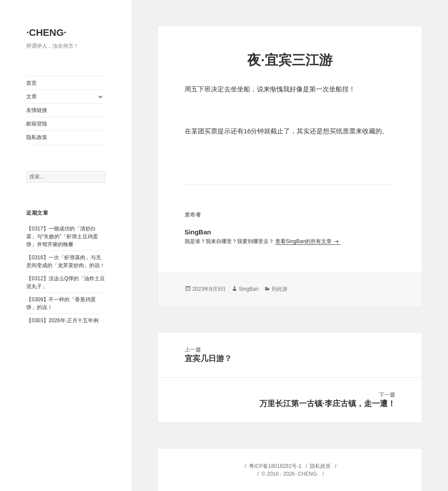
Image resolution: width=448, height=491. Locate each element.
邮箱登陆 (37, 124)
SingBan (249, 289)
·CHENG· (46, 33)
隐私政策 (37, 137)
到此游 (280, 289)
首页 (31, 83)
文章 (31, 97)
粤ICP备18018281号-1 (275, 466)
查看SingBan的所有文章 (304, 241)
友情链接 (37, 110)
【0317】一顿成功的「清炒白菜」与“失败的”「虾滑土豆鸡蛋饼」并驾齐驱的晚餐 (62, 237)
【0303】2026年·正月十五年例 (62, 320)
